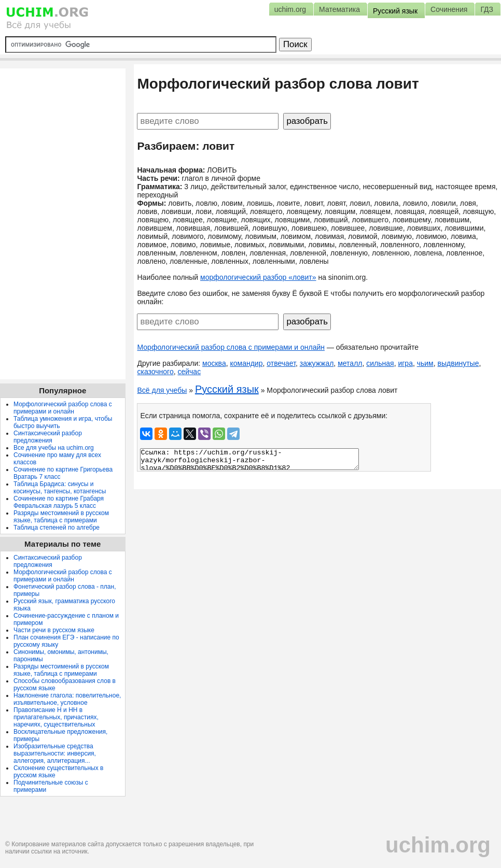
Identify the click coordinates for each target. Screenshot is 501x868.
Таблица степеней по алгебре (57, 528)
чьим (425, 363)
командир (246, 363)
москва (214, 363)
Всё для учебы (162, 390)
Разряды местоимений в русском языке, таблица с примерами (61, 517)
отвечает (281, 363)
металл (350, 363)
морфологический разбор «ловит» (258, 277)
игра (405, 363)
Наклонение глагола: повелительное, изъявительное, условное (67, 699)
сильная (380, 363)
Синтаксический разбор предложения (48, 437)
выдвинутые (458, 363)
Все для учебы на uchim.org (54, 448)
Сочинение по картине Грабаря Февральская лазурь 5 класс (59, 502)
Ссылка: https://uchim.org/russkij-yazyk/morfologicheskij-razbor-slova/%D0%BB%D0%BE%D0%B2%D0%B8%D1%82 (249, 459)
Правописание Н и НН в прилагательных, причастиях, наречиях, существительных (56, 717)
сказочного (155, 372)
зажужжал (317, 363)
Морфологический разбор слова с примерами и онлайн (231, 347)
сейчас (189, 372)
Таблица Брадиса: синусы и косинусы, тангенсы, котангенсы (60, 488)
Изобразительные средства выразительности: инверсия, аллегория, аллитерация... (55, 753)
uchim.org (438, 845)
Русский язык (227, 389)
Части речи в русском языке (54, 630)
